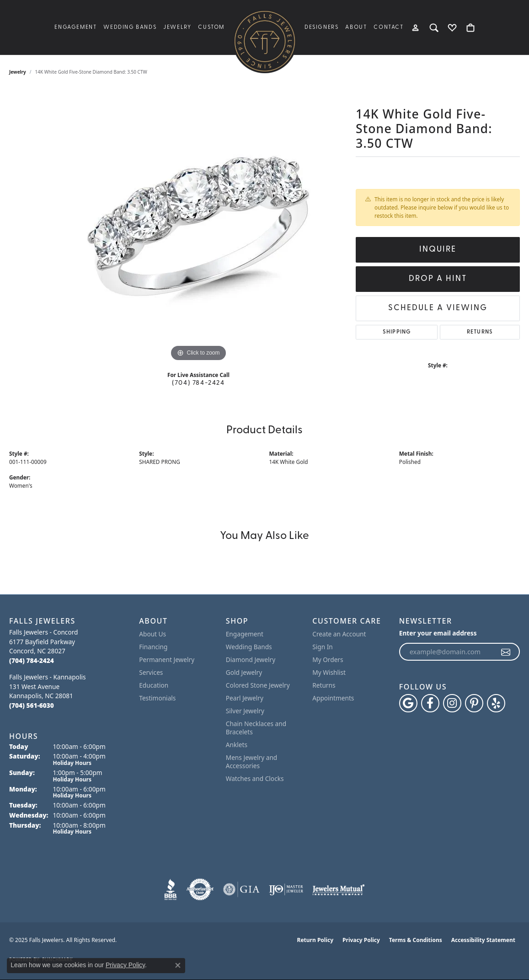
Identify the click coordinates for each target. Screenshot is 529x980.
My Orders (328, 660)
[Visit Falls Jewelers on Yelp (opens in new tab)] (496, 703)
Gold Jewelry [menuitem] (244, 672)
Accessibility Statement (483, 940)
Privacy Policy (361, 940)
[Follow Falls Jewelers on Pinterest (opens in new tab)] (474, 703)
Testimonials (157, 698)
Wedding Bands (130, 27)
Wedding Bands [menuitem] (249, 647)
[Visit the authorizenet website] (200, 889)
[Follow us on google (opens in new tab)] (408, 703)
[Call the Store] (32, 660)
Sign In (323, 647)
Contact (388, 27)
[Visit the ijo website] (286, 889)
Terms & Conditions (416, 940)
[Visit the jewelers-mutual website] (339, 889)
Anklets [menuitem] (237, 745)
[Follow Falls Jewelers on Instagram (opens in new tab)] (452, 703)
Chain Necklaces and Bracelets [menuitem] (256, 728)
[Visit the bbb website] (171, 889)
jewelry (18, 72)
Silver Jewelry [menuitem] (245, 711)
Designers (321, 27)
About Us (152, 634)
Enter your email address (438, 633)
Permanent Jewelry (167, 660)
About (356, 27)
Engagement (75, 27)
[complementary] (508, 959)
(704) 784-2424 (198, 383)
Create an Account (339, 634)
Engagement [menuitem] (245, 634)
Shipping (397, 332)
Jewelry (177, 27)
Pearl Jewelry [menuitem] (245, 698)
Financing (153, 647)
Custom (211, 27)
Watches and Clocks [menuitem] (255, 778)
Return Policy (315, 940)
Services (151, 672)
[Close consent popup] (178, 965)
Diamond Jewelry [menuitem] (251, 660)
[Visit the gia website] (241, 889)
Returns (480, 332)
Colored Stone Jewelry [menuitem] (258, 685)
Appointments (333, 698)
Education (154, 685)
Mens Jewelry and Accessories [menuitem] (252, 762)
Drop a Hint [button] (438, 279)
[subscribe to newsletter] (506, 652)
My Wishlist (329, 672)
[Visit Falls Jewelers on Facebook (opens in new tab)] (430, 703)
